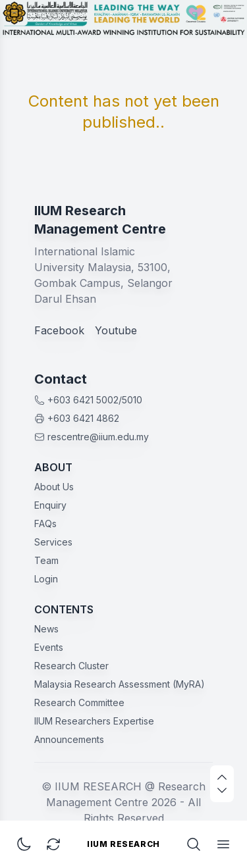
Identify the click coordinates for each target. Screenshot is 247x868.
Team (46, 560)
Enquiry (50, 505)
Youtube (116, 330)
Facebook (59, 330)
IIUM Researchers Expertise (94, 721)
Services (53, 542)
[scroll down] (222, 790)
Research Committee (79, 702)
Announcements (69, 739)
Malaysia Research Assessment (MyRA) (120, 684)
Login (46, 579)
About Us (54, 487)
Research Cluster (71, 666)
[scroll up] (222, 777)
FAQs (45, 523)
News (46, 629)
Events (49, 647)
